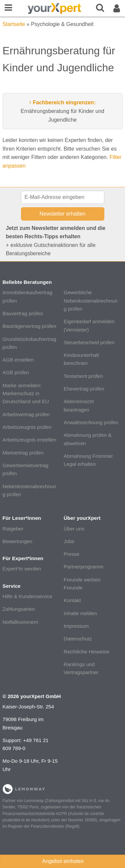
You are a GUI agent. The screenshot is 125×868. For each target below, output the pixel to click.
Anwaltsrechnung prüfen (91, 422)
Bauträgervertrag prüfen (29, 326)
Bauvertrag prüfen (23, 313)
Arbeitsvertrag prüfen (26, 414)
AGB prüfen (16, 372)
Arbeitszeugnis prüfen (27, 427)
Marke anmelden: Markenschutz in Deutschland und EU (26, 394)
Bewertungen (18, 541)
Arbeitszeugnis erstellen (29, 440)
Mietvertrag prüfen (23, 453)
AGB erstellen (18, 360)
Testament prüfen (83, 376)
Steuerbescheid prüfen (89, 342)
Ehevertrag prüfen (84, 389)
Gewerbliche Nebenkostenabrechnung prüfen (90, 301)
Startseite (14, 24)
